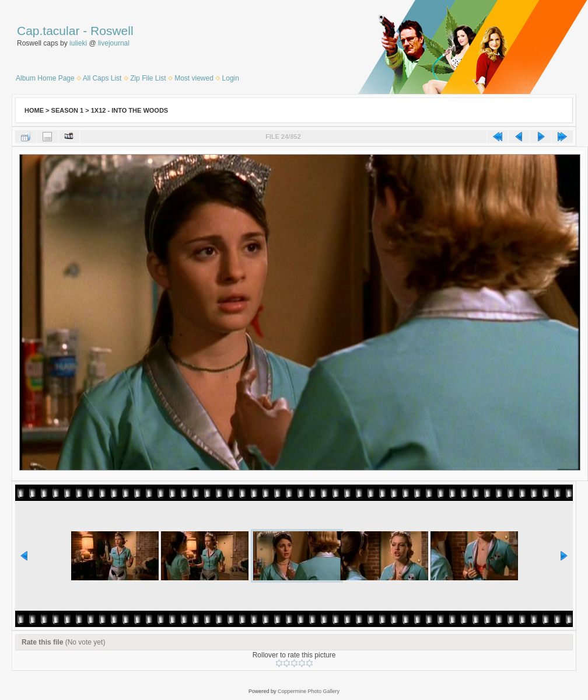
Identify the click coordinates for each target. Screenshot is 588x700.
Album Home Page (45, 78)
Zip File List (148, 78)
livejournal (114, 43)
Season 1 (68, 110)
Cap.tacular (48, 31)
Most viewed (194, 78)
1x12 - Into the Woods (129, 110)
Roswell (112, 31)
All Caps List (102, 78)
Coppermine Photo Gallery (309, 691)
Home (34, 110)
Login (231, 78)
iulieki (78, 43)
